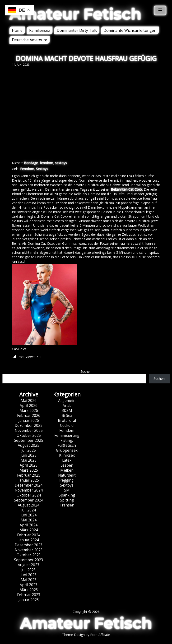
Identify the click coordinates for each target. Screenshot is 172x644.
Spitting (67, 500)
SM (67, 490)
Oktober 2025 (29, 435)
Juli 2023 (29, 570)
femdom (46, 163)
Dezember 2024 (29, 485)
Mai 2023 (29, 580)
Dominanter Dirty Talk (77, 30)
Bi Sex (67, 416)
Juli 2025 (29, 450)
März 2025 (29, 470)
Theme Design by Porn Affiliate (86, 635)
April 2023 (29, 585)
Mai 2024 (29, 520)
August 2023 (29, 565)
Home (17, 30)
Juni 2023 (29, 575)
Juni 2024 (29, 515)
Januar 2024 (29, 540)
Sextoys (42, 169)
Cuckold (67, 425)
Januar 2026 (29, 421)
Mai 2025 (29, 460)
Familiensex (40, 30)
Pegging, (67, 480)
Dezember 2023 (29, 545)
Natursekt (67, 475)
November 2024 (29, 490)
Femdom (27, 169)
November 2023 (29, 550)
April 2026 (29, 406)
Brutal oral (67, 421)
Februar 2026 (29, 416)
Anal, (67, 406)
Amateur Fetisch (75, 14)
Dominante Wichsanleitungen (130, 30)
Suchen (86, 371)
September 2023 (29, 560)
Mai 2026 (29, 401)
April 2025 (29, 465)
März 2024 (29, 530)
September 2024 (29, 500)
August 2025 (29, 445)
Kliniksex (67, 455)
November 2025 (29, 430)
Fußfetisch (67, 445)
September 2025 (29, 440)
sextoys (61, 163)
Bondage (31, 163)
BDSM (67, 411)
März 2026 (29, 411)
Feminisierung (67, 435)
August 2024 (29, 505)
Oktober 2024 (29, 495)
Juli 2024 (29, 510)
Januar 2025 (29, 480)
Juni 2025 (29, 455)
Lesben (67, 465)
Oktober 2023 (29, 555)
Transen (67, 505)
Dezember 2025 (29, 425)
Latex (67, 460)
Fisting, (67, 440)
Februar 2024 (29, 535)
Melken (67, 470)
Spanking (67, 495)
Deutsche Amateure (30, 40)
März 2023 (29, 590)
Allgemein (67, 401)
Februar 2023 (29, 595)
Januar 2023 (29, 600)
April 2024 (29, 525)
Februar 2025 (29, 475)
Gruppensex (67, 450)
